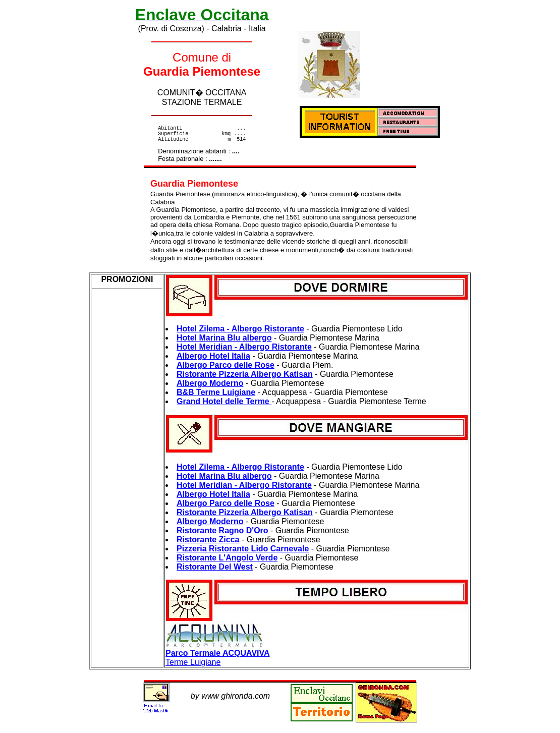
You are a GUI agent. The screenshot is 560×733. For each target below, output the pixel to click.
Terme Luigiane (218, 659)
